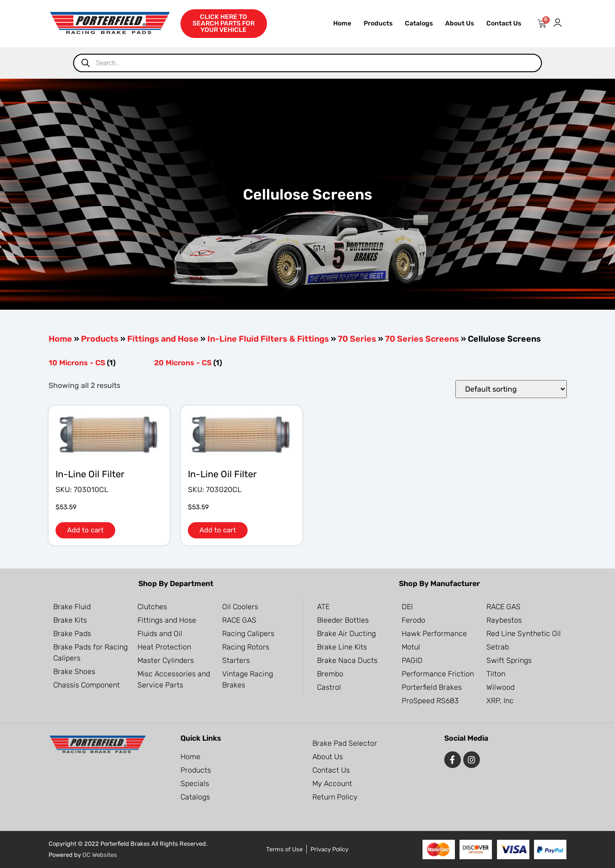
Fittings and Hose (163, 339)
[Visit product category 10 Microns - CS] (97, 363)
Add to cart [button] (85, 530)
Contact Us (504, 23)
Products (378, 23)
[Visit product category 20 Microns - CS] (202, 363)
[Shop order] (511, 389)
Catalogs (419, 23)
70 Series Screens (422, 339)
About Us (460, 23)
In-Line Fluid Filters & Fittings (268, 339)
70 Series (357, 339)
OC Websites (100, 855)
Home (342, 23)
